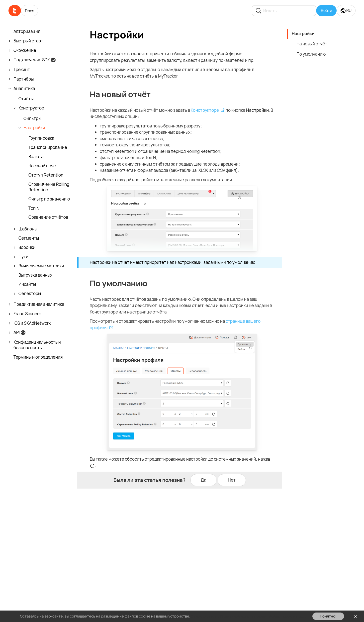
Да (203, 480)
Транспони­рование (48, 147)
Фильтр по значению (49, 199)
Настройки (303, 34)
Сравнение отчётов (48, 217)
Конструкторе (205, 110)
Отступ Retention (46, 175)
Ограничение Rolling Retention (49, 187)
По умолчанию (311, 54)
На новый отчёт (312, 44)
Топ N (34, 208)
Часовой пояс (42, 166)
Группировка (41, 138)
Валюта (36, 157)
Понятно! (328, 616)
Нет (232, 480)
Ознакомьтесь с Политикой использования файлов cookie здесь (248, 616)
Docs (30, 11)
